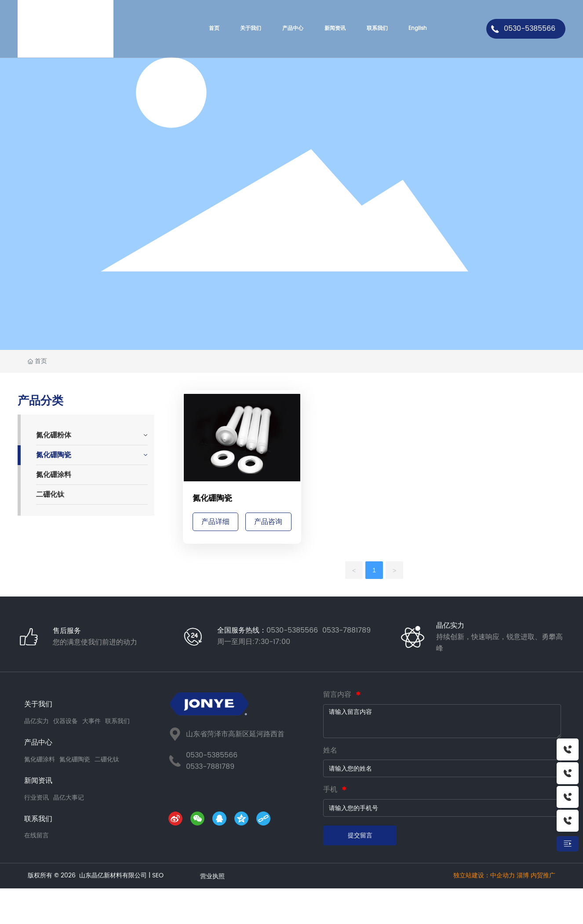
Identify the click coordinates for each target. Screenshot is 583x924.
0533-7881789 (210, 767)
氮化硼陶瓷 (212, 498)
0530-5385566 (530, 29)
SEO (158, 875)
